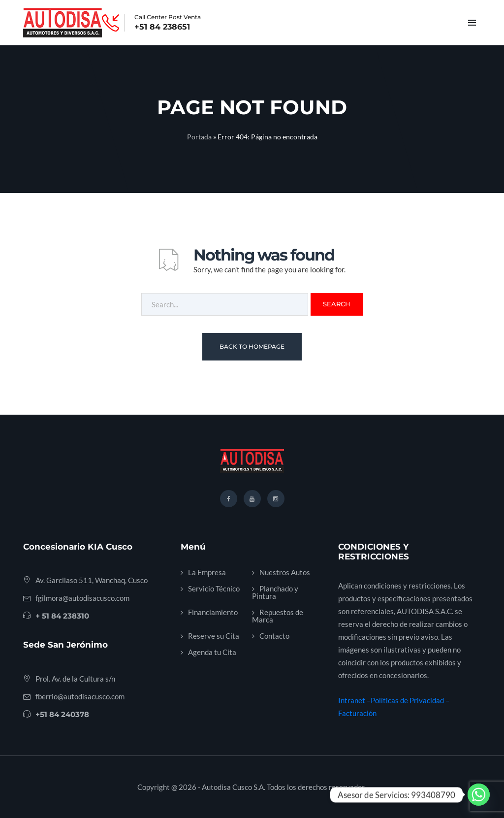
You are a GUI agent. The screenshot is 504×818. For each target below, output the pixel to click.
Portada (199, 137)
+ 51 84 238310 (62, 616)
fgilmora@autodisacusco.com (82, 598)
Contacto (274, 636)
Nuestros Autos (285, 572)
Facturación (357, 713)
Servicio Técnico (214, 589)
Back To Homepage (252, 346)
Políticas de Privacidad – (410, 700)
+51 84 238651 (162, 27)
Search (337, 304)
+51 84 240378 (62, 714)
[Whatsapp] (479, 795)
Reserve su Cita (214, 636)
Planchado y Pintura (275, 592)
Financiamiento (213, 612)
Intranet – (354, 700)
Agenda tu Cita (212, 652)
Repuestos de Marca (278, 616)
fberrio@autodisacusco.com (80, 696)
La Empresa (207, 572)
